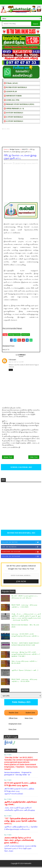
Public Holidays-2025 (21, 703)
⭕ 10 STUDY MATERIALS (13, 113)
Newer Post (8, 458)
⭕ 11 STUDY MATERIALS (13, 117)
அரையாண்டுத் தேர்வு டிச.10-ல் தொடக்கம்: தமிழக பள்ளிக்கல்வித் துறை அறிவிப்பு (19, 841)
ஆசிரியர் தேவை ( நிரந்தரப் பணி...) (25, 672)
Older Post (34, 458)
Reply (11, 370)
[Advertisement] (21, 138)
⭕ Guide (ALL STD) (12, 100)
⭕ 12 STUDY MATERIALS (13, 121)
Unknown (13, 360)
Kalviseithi (28, 865)
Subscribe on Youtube (22, 553)
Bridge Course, (27, 163)
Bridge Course (15, 149)
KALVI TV (25, 149)
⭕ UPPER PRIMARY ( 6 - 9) (14, 109)
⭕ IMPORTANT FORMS (13, 96)
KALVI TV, (35, 163)
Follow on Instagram (22, 558)
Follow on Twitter (22, 544)
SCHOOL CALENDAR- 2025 (21, 468)
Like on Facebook (22, 548)
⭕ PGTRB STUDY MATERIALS (15, 87)
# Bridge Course (14, 335)
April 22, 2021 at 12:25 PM (17, 362)
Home (6, 149)
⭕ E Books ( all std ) (11, 83)
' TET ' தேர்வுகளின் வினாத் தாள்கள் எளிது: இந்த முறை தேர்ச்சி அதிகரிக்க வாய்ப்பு (20, 822)
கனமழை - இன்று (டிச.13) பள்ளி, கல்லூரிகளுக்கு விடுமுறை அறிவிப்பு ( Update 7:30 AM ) (26, 656)
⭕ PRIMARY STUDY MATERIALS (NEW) (19, 104)
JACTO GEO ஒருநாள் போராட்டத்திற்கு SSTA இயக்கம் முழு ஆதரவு (20, 785)
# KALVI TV (26, 335)
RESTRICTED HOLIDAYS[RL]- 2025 (21, 534)
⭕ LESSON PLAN (10, 92)
